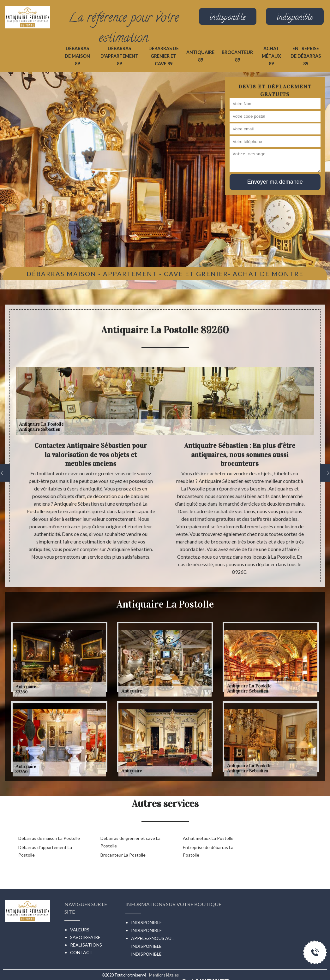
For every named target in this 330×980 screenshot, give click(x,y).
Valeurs (80, 930)
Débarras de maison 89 (77, 56)
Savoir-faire (85, 937)
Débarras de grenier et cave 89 (164, 56)
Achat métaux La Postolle (208, 838)
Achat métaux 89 (271, 56)
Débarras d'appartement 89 (119, 56)
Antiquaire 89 (200, 56)
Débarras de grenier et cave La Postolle (130, 842)
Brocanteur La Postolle (123, 855)
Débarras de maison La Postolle (49, 838)
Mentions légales (164, 975)
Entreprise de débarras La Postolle (208, 851)
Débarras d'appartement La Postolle (45, 851)
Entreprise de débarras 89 (306, 56)
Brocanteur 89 (237, 56)
